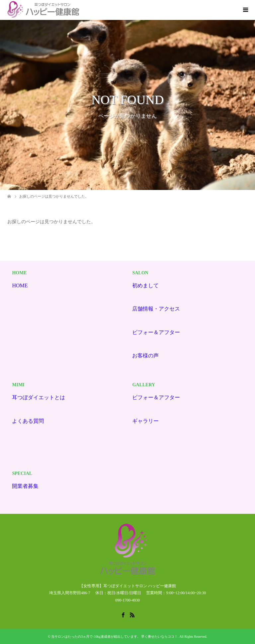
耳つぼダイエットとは (39, 397)
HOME (20, 285)
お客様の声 (145, 356)
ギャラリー (145, 421)
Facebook (123, 614)
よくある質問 (28, 421)
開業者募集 (25, 486)
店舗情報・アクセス (156, 309)
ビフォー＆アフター (156, 332)
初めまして (145, 285)
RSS (132, 614)
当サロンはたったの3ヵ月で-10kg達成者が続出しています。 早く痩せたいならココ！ (114, 637)
